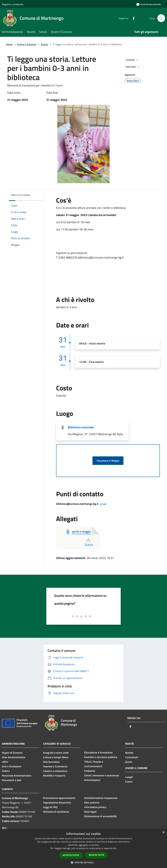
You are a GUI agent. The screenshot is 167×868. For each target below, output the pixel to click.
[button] (83, 862)
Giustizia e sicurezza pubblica (101, 757)
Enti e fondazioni (12, 766)
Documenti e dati (12, 780)
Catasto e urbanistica (55, 771)
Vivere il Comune (27, 44)
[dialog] (83, 848)
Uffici (5, 762)
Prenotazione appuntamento (59, 798)
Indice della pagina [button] (20, 195)
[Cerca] (161, 18)
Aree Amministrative (14, 757)
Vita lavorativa (51, 762)
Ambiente (90, 771)
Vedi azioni (133, 67)
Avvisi (129, 762)
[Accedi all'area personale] (149, 4)
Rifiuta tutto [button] (97, 855)
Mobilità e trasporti (54, 776)
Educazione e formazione (98, 752)
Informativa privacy (95, 807)
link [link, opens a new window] (115, 848)
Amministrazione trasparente (101, 798)
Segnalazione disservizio (57, 802)
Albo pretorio (92, 802)
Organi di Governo (12, 753)
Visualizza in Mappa (108, 461)
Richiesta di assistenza (56, 812)
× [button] (163, 832)
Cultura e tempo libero (56, 757)
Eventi (44, 44)
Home (9, 44)
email (103, 504)
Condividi (132, 60)
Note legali (90, 812)
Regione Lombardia (13, 4)
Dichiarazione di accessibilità (100, 816)
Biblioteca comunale (81, 427)
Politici (6, 771)
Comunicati (132, 757)
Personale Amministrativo (17, 776)
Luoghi (129, 777)
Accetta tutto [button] (71, 855)
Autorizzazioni (92, 780)
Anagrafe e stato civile (56, 753)
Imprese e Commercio (55, 766)
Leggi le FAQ (50, 807)
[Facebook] (132, 18)
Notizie (129, 753)
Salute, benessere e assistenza (102, 775)
